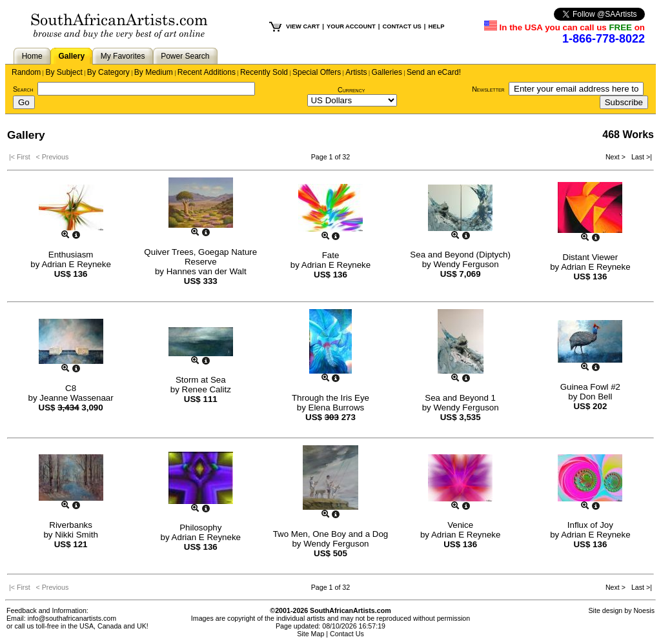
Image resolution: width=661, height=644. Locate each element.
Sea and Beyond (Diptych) (460, 255)
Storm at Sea (201, 380)
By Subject (64, 72)
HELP (436, 26)
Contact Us (347, 634)
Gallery (71, 56)
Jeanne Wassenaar (76, 398)
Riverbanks (71, 525)
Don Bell (596, 397)
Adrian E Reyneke (76, 264)
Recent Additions (207, 72)
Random (26, 72)
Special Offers (317, 72)
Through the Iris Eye (330, 398)
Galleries (387, 72)
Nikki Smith (76, 535)
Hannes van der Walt (207, 271)
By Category (108, 72)
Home (32, 56)
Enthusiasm (71, 255)
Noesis (644, 610)
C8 (71, 388)
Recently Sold (264, 72)
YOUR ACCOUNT (351, 26)
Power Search (185, 56)
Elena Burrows (337, 408)
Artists (356, 72)
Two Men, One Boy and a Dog (331, 534)
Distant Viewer (591, 257)
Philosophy (200, 528)
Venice (460, 525)
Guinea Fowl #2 (590, 387)
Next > (616, 157)
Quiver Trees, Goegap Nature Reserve (200, 257)
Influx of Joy (590, 525)
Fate (331, 255)
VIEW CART (303, 26)
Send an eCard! (434, 72)
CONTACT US (402, 26)
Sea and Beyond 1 (460, 398)
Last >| (640, 157)
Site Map (310, 634)
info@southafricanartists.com (72, 618)
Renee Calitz (207, 389)
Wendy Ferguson (466, 264)
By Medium (154, 72)
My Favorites (123, 56)
